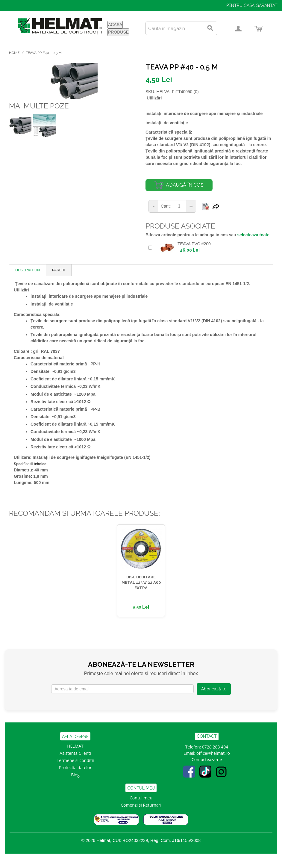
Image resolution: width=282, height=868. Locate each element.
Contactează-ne (207, 759)
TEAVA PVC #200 (194, 244)
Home (14, 53)
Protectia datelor (75, 768)
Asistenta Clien (74, 753)
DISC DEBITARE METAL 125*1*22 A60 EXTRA (141, 582)
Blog (75, 775)
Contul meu (141, 798)
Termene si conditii (75, 760)
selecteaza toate (253, 235)
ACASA (115, 25)
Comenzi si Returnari (141, 805)
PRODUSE (118, 32)
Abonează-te (214, 689)
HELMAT (75, 746)
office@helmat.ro (213, 753)
